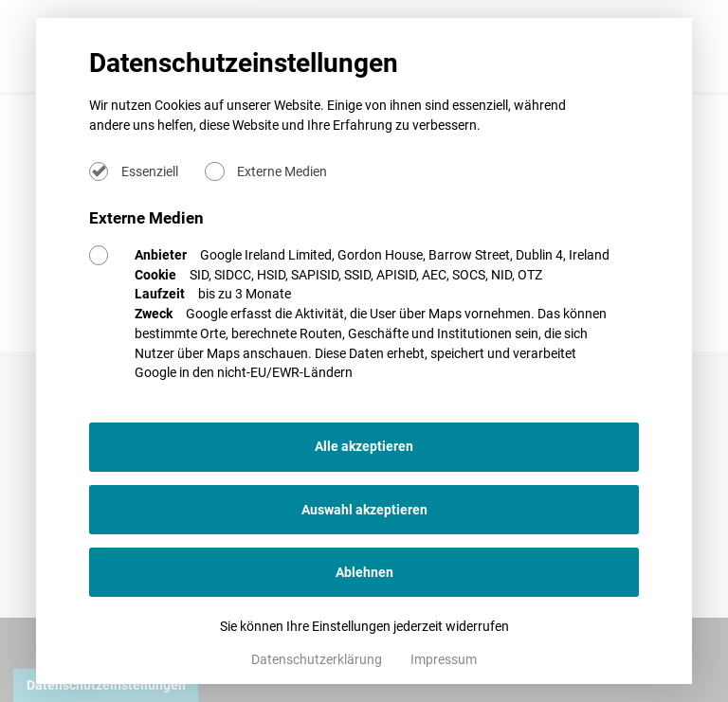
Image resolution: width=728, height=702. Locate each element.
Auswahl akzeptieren (364, 510)
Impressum (444, 659)
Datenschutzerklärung (318, 659)
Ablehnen (364, 572)
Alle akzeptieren (364, 446)
